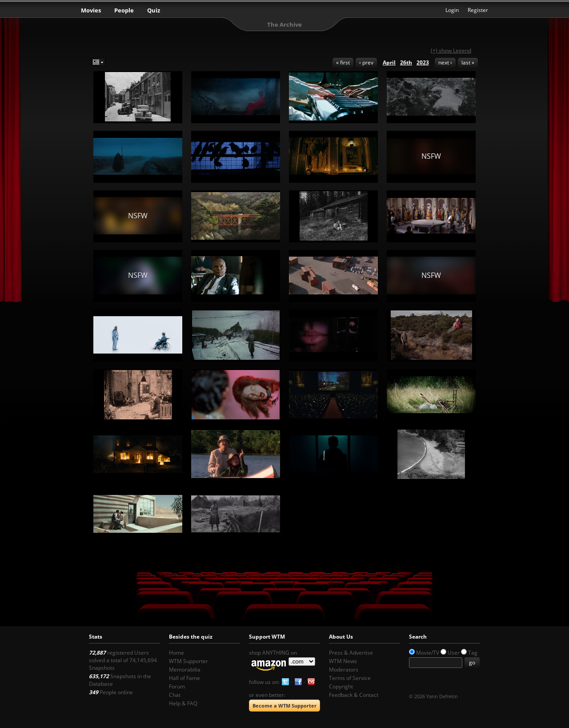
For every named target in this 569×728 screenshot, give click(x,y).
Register (478, 10)
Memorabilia (185, 670)
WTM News (343, 661)
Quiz (154, 10)
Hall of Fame (184, 678)
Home (176, 653)
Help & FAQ (183, 703)
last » (468, 62)
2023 (423, 62)
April (389, 62)
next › (445, 62)
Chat (175, 695)
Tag (473, 653)
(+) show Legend (451, 50)
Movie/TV (428, 653)
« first (343, 62)
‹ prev (366, 62)
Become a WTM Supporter (284, 706)
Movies (91, 10)
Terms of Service (350, 678)
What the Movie (284, 11)
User (454, 653)
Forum (177, 686)
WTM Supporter (188, 661)
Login (452, 10)
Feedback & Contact (354, 695)
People (124, 10)
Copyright (341, 686)
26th (406, 62)
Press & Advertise (351, 653)
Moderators (344, 670)
